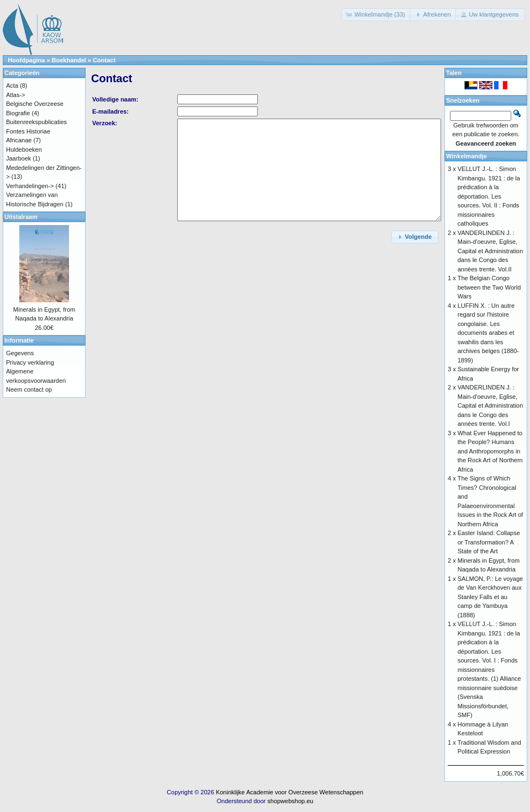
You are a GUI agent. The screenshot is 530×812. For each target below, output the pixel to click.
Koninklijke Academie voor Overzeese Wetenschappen (290, 792)
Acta (12, 86)
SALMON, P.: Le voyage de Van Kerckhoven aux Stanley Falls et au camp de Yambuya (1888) (490, 597)
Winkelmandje (467, 156)
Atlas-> (16, 95)
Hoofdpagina (26, 60)
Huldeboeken (24, 149)
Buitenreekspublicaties (36, 122)
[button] (377, 15)
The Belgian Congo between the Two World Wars (489, 287)
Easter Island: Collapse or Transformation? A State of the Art (489, 542)
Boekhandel (69, 60)
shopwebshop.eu (290, 801)
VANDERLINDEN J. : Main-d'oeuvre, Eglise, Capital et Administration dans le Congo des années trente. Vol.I (491, 405)
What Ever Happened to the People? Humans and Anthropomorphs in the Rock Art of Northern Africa (490, 451)
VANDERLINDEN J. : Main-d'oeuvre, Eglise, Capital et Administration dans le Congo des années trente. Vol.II (491, 251)
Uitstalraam (21, 217)
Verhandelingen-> (30, 186)
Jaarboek (18, 158)
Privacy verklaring (30, 362)
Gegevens (20, 353)
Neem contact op (29, 389)
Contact (104, 60)
